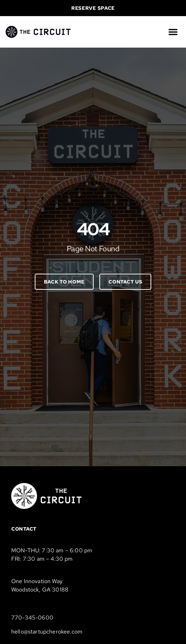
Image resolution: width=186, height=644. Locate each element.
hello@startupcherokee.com (47, 632)
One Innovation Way (37, 581)
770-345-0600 (32, 618)
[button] (173, 32)
